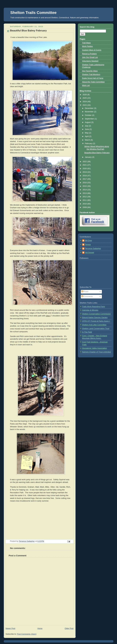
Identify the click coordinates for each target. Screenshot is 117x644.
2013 (85, 193)
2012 (85, 197)
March (88, 140)
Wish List (86, 85)
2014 (85, 190)
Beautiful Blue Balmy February (97, 153)
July (87, 126)
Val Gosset (90, 253)
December (89, 108)
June (87, 129)
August (88, 122)
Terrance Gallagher (93, 249)
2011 (85, 200)
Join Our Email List (90, 57)
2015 (85, 186)
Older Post (69, 628)
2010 (85, 204)
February (89, 144)
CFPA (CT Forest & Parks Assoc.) (96, 321)
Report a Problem (89, 54)
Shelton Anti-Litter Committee (94, 325)
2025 (85, 98)
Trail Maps (86, 43)
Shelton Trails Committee (34, 13)
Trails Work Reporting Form (94, 307)
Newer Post (10, 628)
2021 (85, 165)
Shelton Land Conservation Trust (96, 329)
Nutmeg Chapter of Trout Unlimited (97, 352)
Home (40, 628)
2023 (85, 105)
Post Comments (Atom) (27, 634)
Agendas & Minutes (90, 310)
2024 (85, 102)
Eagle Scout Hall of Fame (93, 78)
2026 (85, 95)
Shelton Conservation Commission (96, 314)
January (88, 157)
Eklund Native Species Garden (95, 318)
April (87, 136)
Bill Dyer (89, 241)
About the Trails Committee (93, 82)
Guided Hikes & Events (92, 50)
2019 (85, 172)
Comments (87, 297)
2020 (85, 169)
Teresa (88, 245)
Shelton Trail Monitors (91, 75)
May (87, 133)
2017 (85, 179)
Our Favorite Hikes (90, 71)
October (88, 115)
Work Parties (87, 46)
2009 (85, 207)
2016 (85, 183)
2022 (85, 162)
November (89, 112)
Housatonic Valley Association (95, 348)
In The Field (87, 332)
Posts (85, 292)
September (90, 119)
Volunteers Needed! (90, 61)
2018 (85, 176)
